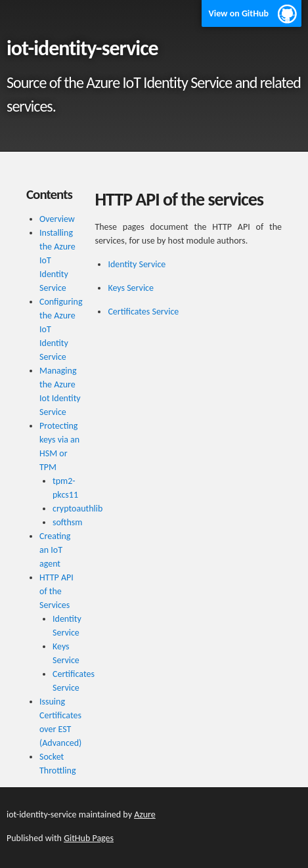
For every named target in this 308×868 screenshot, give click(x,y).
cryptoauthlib (77, 509)
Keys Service (131, 288)
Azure (145, 814)
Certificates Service (143, 312)
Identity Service (137, 264)
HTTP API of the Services (56, 591)
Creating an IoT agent (55, 550)
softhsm (68, 522)
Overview (57, 219)
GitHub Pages (89, 838)
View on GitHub (238, 13)
